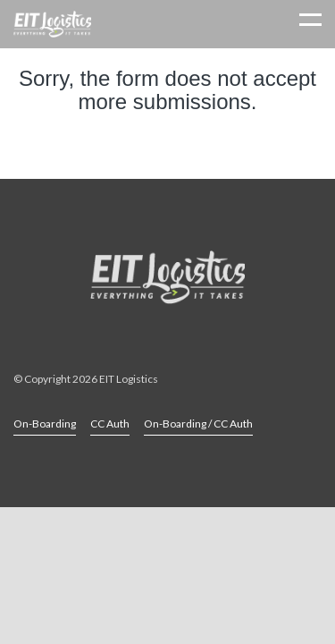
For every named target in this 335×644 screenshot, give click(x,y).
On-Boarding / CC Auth (198, 424)
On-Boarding (45, 424)
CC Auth (110, 424)
